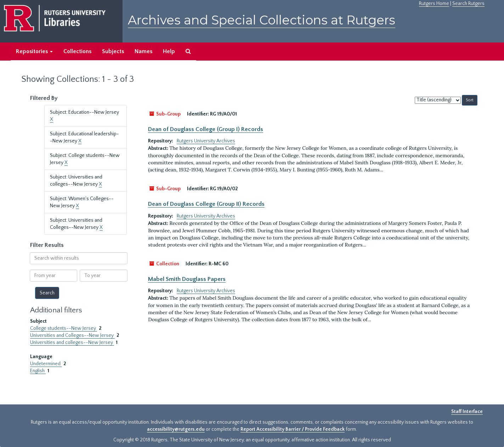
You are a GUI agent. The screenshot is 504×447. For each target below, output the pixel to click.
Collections (77, 51)
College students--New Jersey (64, 328)
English (38, 371)
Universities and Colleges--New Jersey (72, 335)
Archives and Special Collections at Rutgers (262, 20)
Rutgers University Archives (206, 141)
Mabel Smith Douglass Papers (187, 279)
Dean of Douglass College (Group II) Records (206, 204)
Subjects (113, 51)
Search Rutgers (468, 4)
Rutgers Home (434, 4)
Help (169, 51)
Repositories (34, 51)
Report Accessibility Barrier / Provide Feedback (293, 429)
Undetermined (46, 364)
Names (143, 51)
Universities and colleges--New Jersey (72, 343)
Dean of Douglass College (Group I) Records (206, 129)
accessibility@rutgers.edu (176, 429)
